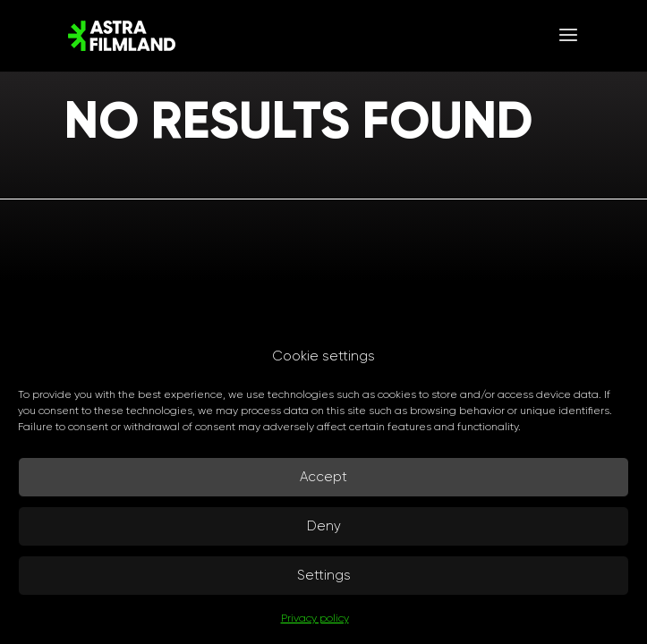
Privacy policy (315, 618)
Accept (323, 477)
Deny (324, 526)
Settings (324, 575)
